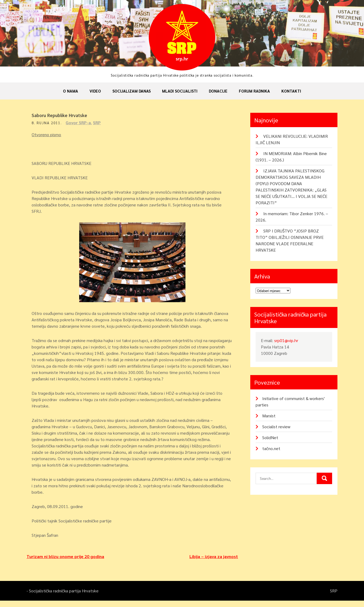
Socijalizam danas (132, 91)
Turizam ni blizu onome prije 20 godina (65, 563)
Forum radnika (254, 91)
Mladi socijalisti (180, 91)
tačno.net (271, 448)
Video (95, 91)
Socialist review (276, 427)
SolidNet (270, 437)
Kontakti (291, 91)
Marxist (269, 416)
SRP (98, 122)
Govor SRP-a (80, 122)
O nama (71, 91)
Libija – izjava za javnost (214, 563)
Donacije (218, 91)
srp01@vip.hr (286, 340)
